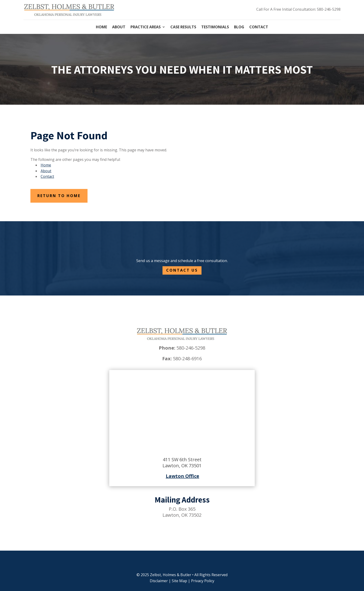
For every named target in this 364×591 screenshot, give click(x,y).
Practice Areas (146, 27)
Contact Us (182, 270)
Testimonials (215, 27)
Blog (239, 27)
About (119, 27)
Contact (259, 27)
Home (101, 27)
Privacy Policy (203, 581)
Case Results (183, 27)
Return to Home (59, 196)
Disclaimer (159, 581)
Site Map (179, 581)
